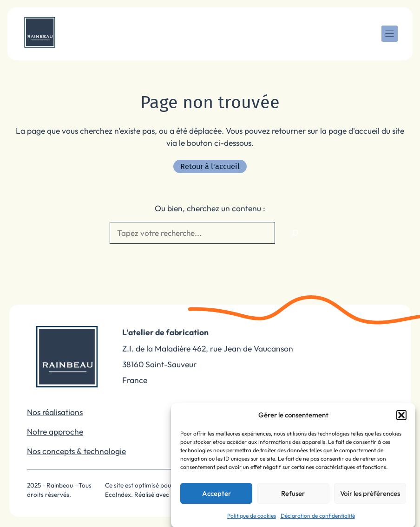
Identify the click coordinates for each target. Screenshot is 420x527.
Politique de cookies (252, 521)
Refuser (293, 498)
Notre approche (55, 432)
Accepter (217, 498)
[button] (401, 421)
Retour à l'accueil (210, 166)
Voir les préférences (370, 498)
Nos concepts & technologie (76, 451)
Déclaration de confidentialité (318, 521)
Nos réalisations (55, 412)
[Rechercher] (295, 233)
